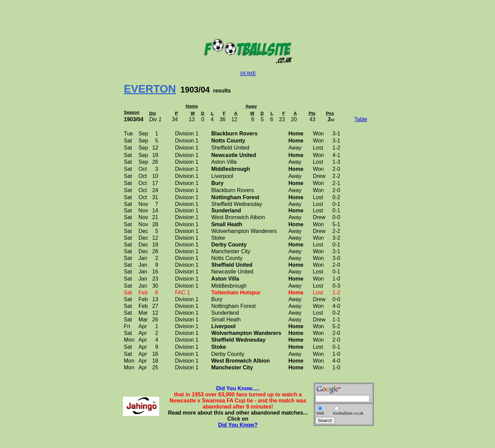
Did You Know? (238, 425)
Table (361, 119)
